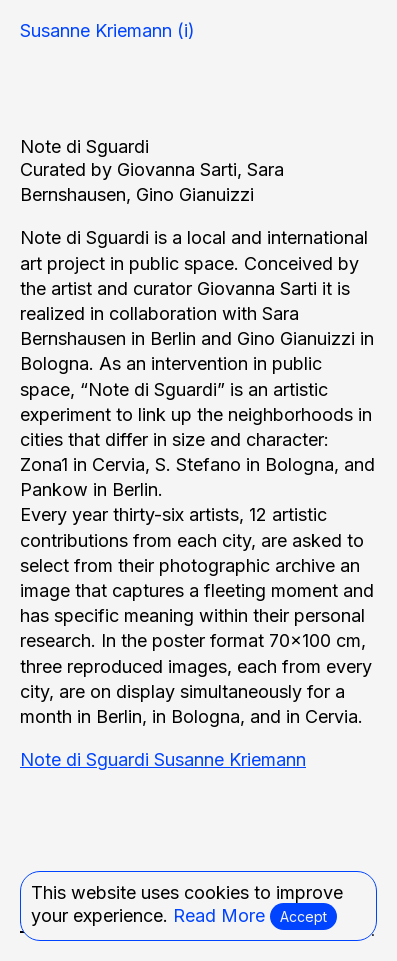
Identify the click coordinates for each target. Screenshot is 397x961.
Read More (219, 915)
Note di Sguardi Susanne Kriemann (163, 759)
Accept (303, 916)
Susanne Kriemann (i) (107, 30)
